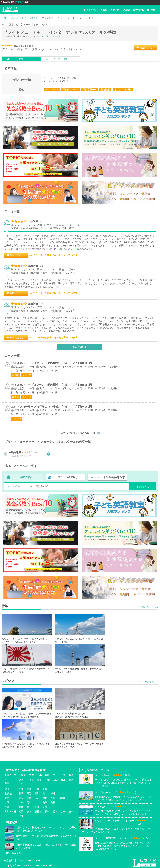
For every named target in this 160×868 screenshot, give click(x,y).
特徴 (21, 59)
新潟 (21, 793)
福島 (71, 775)
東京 (21, 780)
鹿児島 (38, 811)
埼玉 (39, 780)
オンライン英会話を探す (109, 477)
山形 (63, 775)
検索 (103, 10)
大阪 (21, 798)
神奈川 (30, 780)
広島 (21, 802)
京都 (37, 798)
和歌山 (62, 798)
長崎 (47, 811)
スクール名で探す (67, 477)
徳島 (45, 807)
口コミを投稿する (79, 347)
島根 (53, 802)
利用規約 (9, 860)
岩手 (39, 775)
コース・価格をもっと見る (79, 432)
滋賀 (45, 798)
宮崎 (71, 811)
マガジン (153, 10)
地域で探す (26, 477)
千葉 (47, 780)
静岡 (29, 789)
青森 (31, 775)
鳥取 (45, 802)
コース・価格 (60, 59)
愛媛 (21, 807)
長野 (29, 793)
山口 (37, 802)
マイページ (90, 10)
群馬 (63, 780)
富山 (45, 793)
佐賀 (55, 811)
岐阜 (45, 789)
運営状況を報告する (56, 36)
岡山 (29, 802)
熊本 (29, 811)
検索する (139, 486)
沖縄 (21, 816)
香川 (29, 807)
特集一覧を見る (148, 607)
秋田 (47, 775)
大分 (63, 811)
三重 (37, 789)
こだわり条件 (13, 486)
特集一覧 (139, 10)
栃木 (71, 780)
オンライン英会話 (120, 10)
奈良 (53, 798)
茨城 (55, 780)
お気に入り (147, 48)
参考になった (17, 255)
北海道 (22, 775)
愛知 (21, 789)
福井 (53, 793)
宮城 (55, 775)
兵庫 (29, 798)
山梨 (21, 784)
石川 (37, 793)
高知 (37, 807)
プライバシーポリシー (29, 860)
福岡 (21, 811)
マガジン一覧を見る (146, 681)
